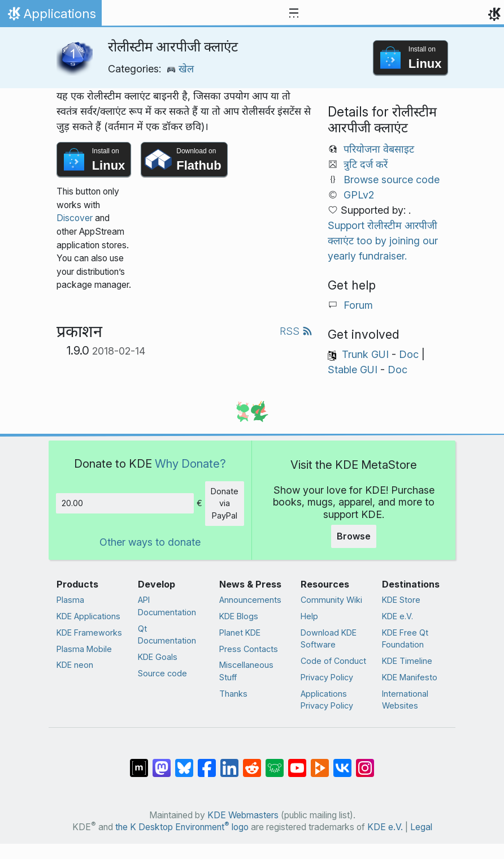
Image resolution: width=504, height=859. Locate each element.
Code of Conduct (333, 661)
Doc (409, 354)
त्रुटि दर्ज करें (366, 164)
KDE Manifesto (410, 677)
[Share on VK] (342, 762)
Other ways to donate (150, 542)
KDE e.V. (397, 616)
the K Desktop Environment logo (182, 827)
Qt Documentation (167, 635)
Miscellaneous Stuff (246, 671)
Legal (421, 827)
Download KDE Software (329, 639)
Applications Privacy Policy (327, 700)
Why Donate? (190, 463)
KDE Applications (88, 616)
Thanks (233, 694)
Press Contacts (249, 649)
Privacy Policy (327, 677)
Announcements (250, 600)
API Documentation (167, 606)
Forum (358, 305)
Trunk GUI (365, 354)
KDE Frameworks (89, 633)
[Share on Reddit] (252, 762)
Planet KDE (240, 633)
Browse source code (392, 180)
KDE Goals (158, 657)
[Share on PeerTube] (320, 762)
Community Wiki (331, 600)
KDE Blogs (239, 616)
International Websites (405, 700)
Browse (354, 536)
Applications (51, 16)
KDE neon (75, 665)
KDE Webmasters (243, 815)
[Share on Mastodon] (162, 762)
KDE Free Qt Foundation (405, 639)
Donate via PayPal (225, 503)
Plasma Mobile (84, 649)
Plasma (70, 600)
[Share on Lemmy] (275, 762)
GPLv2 (359, 195)
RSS (296, 331)
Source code (162, 673)
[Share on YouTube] (297, 762)
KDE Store (401, 600)
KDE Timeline (407, 661)
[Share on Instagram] (365, 762)
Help (309, 616)
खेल (180, 69)
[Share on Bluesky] (184, 762)
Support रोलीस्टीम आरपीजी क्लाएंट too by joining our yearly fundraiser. (383, 241)
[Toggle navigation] (294, 14)
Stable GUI (353, 370)
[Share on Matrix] (139, 762)
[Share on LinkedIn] (229, 762)
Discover (75, 218)
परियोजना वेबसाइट (379, 149)
